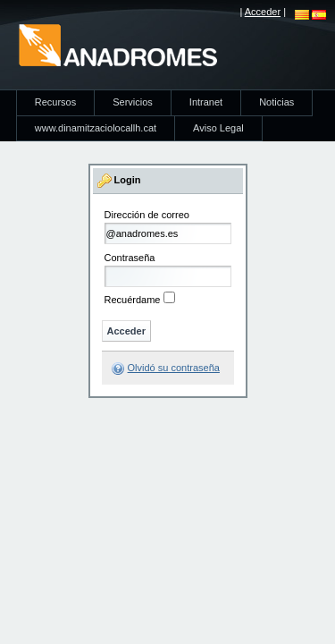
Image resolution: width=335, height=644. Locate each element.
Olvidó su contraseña (174, 368)
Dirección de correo (147, 215)
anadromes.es (117, 45)
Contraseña (130, 258)
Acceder (263, 12)
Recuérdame (133, 300)
